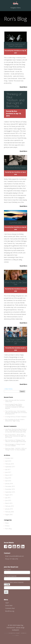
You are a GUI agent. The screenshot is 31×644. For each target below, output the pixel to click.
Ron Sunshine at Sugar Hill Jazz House (15, 437)
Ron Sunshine (16, 51)
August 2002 (9, 515)
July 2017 (8, 469)
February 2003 (10, 512)
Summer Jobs (16, 223)
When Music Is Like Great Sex (15, 283)
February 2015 (10, 506)
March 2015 (9, 503)
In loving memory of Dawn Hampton (16, 45)
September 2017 (10, 467)
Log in (7, 603)
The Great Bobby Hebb (16, 168)
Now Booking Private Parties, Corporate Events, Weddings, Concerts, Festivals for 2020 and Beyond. (15, 406)
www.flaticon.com (24, 633)
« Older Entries (8, 389)
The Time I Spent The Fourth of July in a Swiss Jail (15, 341)
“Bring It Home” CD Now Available (15, 445)
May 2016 (8, 478)
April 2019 (8, 461)
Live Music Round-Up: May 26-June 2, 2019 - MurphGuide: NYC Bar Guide (16, 430)
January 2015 (9, 509)
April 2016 (8, 481)
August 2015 (9, 495)
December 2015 (10, 486)
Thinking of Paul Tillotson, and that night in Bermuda (15, 100)
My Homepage (10, 444)
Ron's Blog (8, 529)
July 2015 (8, 498)
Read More (23, 87)
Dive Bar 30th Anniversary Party (16, 432)
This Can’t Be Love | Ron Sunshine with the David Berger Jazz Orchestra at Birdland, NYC (16, 412)
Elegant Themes (13, 633)
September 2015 (10, 492)
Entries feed (9, 605)
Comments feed (10, 608)
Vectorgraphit (18, 633)
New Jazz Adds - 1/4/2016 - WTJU (15, 448)
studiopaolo (15, 630)
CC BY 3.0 (17, 635)
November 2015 (10, 489)
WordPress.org (10, 611)
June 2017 (8, 472)
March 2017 (9, 475)
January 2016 (9, 484)
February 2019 (10, 464)
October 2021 (9, 458)
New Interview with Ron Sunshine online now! (15, 401)
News (7, 523)
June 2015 (8, 500)
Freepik (10, 633)
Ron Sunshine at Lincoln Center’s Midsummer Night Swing (15, 420)
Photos (7, 526)
